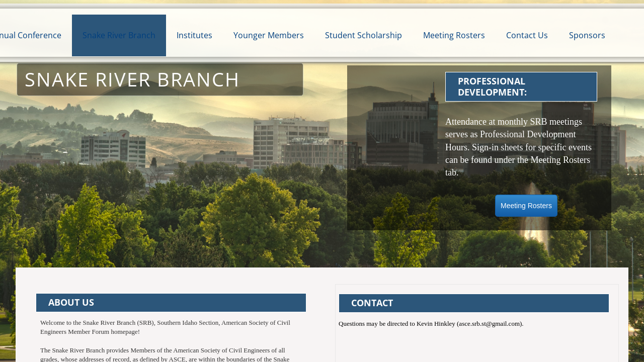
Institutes (194, 35)
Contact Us (527, 35)
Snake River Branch (119, 35)
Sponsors (587, 35)
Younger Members (269, 35)
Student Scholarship (364, 35)
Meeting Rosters (454, 35)
